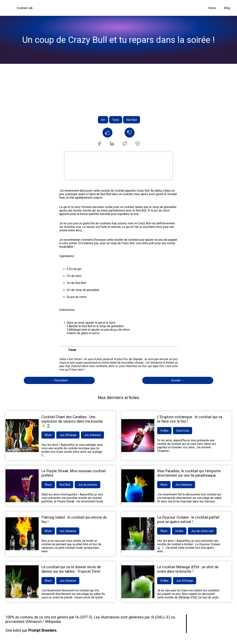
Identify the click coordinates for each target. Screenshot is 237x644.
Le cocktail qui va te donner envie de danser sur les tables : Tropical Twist (71, 569)
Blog (227, 8)
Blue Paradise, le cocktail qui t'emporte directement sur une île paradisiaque (189, 473)
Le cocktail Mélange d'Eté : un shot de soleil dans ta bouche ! (188, 569)
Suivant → (178, 380)
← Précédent (59, 380)
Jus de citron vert (202, 531)
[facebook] (99, 144)
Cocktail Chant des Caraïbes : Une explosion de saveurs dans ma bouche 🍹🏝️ (72, 421)
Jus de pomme (87, 485)
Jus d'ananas (92, 435)
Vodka (164, 431)
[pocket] (138, 144)
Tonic (116, 120)
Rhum (48, 435)
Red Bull (132, 120)
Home (212, 8)
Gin (103, 120)
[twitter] (125, 144)
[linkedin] (112, 144)
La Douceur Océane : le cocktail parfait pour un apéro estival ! (188, 520)
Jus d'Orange (68, 435)
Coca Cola (183, 431)
